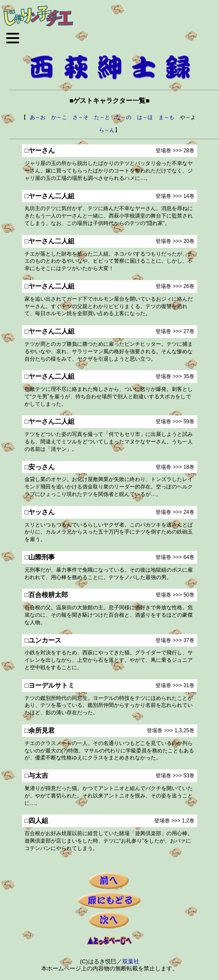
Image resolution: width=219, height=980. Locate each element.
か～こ (59, 117)
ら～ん (107, 130)
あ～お (38, 117)
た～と (102, 117)
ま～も (166, 117)
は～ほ (145, 117)
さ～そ (81, 117)
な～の (124, 117)
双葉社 (131, 961)
